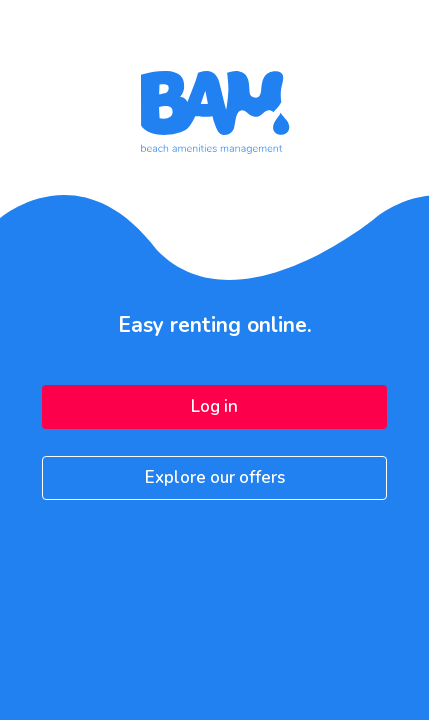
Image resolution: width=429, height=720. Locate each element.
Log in (214, 406)
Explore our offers (215, 477)
